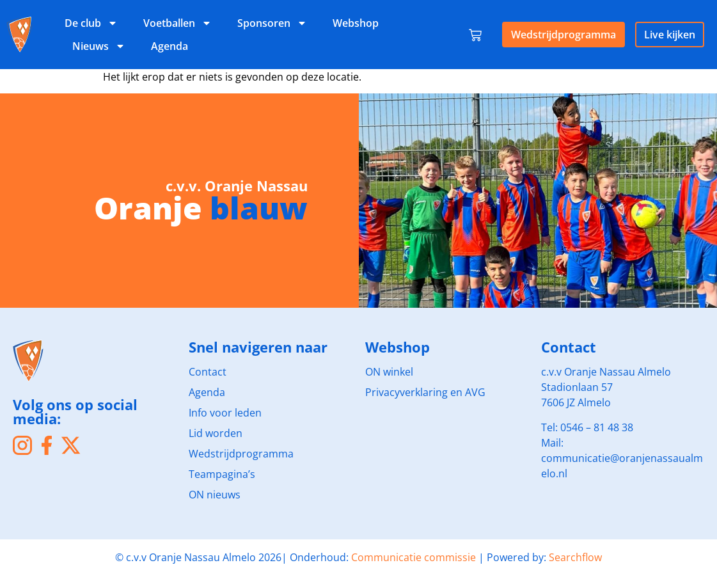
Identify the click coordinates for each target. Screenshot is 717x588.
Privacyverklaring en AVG (425, 392)
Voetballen (177, 23)
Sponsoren (272, 23)
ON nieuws (215, 495)
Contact (208, 372)
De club (91, 23)
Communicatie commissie (414, 557)
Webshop (356, 23)
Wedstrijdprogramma (563, 35)
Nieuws (99, 46)
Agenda (169, 46)
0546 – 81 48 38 (597, 427)
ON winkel (389, 372)
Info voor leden (225, 413)
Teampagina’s (222, 474)
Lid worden (216, 433)
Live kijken (670, 35)
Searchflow (575, 557)
